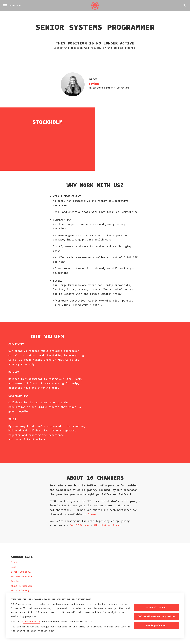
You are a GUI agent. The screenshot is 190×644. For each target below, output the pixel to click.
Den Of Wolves (80, 525)
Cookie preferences (156, 625)
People (15, 581)
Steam (92, 514)
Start (14, 562)
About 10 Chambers (22, 586)
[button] (184, 6)
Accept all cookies (156, 607)
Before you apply (21, 572)
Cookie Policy (32, 622)
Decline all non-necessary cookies (156, 616)
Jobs (14, 567)
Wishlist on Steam (108, 525)
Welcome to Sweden (22, 577)
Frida (94, 84)
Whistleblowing (20, 591)
